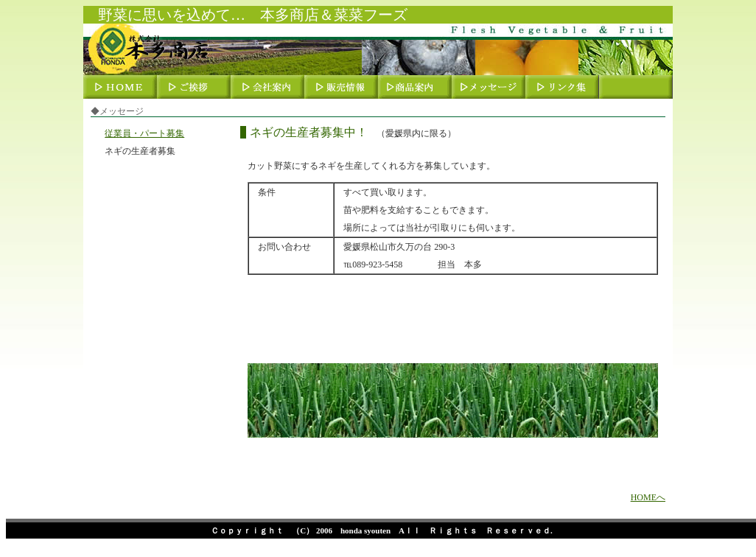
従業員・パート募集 (144, 133)
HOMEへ (648, 497)
